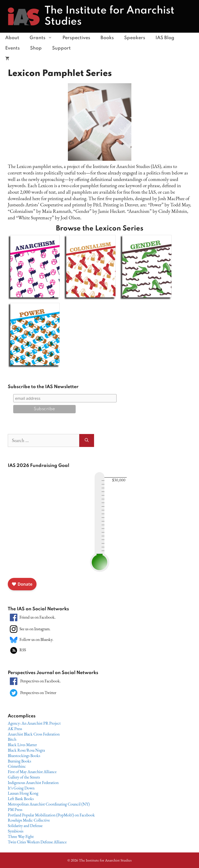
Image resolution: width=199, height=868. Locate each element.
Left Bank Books (21, 799)
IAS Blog (165, 38)
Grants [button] (43, 38)
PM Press (15, 810)
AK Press (15, 729)
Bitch (12, 739)
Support (61, 48)
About (12, 38)
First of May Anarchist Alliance (32, 772)
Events (12, 48)
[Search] (87, 441)
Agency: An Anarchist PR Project (34, 723)
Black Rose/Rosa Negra (26, 750)
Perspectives (76, 38)
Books (107, 38)
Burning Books (19, 761)
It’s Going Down (21, 788)
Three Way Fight (21, 836)
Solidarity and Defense (25, 826)
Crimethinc (17, 766)
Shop (36, 48)
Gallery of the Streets (24, 777)
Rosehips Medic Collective (29, 820)
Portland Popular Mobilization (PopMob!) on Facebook (51, 815)
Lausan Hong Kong (23, 793)
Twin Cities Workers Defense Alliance (37, 842)
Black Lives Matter (22, 745)
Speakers (135, 38)
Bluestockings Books (24, 756)
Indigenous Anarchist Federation (33, 783)
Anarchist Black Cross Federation (34, 734)
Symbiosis (16, 831)
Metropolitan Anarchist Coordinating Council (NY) (49, 804)
